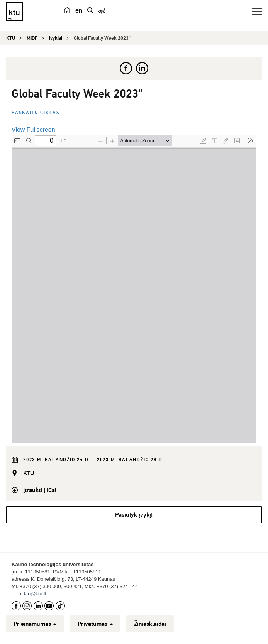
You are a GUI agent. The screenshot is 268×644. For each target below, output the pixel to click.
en (79, 10)
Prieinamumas (35, 624)
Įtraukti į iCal (40, 490)
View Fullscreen (33, 130)
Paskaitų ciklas (36, 113)
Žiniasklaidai (150, 624)
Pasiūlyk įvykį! (134, 515)
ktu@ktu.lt (35, 594)
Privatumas (95, 624)
